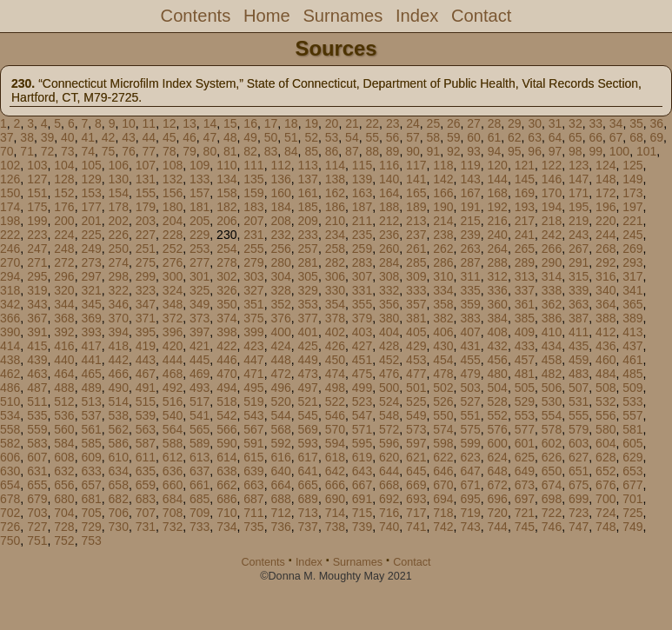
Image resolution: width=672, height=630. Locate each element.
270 (10, 262)
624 (498, 457)
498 (335, 388)
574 (443, 429)
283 (362, 262)
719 (470, 513)
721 (525, 513)
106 (119, 165)
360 (498, 304)
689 (308, 499)
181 (200, 207)
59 (454, 137)
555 (579, 415)
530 (552, 401)
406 (443, 332)
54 (352, 137)
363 (579, 304)
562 (119, 429)
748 (605, 527)
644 (389, 471)
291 (579, 262)
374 (226, 318)
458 (552, 360)
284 (389, 262)
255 (253, 249)
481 (525, 374)
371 (146, 318)
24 (413, 123)
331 (362, 290)
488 (64, 388)
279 (253, 262)
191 (470, 207)
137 (308, 179)
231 (253, 235)
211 (362, 221)
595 (362, 443)
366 (10, 318)
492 (173, 388)
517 (200, 401)
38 (27, 137)
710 (226, 513)
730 (119, 527)
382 (443, 318)
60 (474, 137)
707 (146, 513)
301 (200, 276)
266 (552, 249)
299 (146, 276)
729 (91, 527)
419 (146, 346)
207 (253, 221)
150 (10, 193)
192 (498, 207)
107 (146, 165)
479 (470, 374)
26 (454, 123)
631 (37, 471)
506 (552, 388)
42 (109, 137)
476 (389, 374)
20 (332, 123)
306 (335, 276)
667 (362, 485)
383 (470, 318)
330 (335, 290)
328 (280, 290)
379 (362, 318)
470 (226, 374)
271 (37, 262)
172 (605, 193)
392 (64, 332)
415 (37, 346)
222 (10, 235)
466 (119, 374)
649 (525, 471)
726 (10, 527)
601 (525, 443)
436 (605, 346)
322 (119, 290)
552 (498, 415)
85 (311, 151)
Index (417, 16)
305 (308, 276)
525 (416, 401)
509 (632, 388)
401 (308, 332)
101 (646, 151)
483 (579, 374)
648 (498, 471)
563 (146, 429)
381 (416, 318)
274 (119, 262)
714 (335, 513)
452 (389, 360)
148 (605, 179)
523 (362, 401)
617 (308, 457)
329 (308, 290)
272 (64, 262)
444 (173, 360)
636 (173, 471)
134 (226, 179)
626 (552, 457)
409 (525, 332)
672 (498, 485)
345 (91, 304)
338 (552, 290)
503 (470, 388)
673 (525, 485)
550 (443, 415)
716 (389, 513)
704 (64, 513)
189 (416, 207)
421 (200, 346)
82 (250, 151)
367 (37, 318)
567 (253, 429)
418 (119, 346)
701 (632, 499)
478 (443, 374)
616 (280, 457)
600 (498, 443)
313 (525, 276)
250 (119, 249)
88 (372, 151)
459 (579, 360)
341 (632, 290)
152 (64, 193)
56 (393, 137)
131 (146, 179)
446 (226, 360)
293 (632, 262)
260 (389, 249)
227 (146, 235)
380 (389, 318)
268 (605, 249)
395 (146, 332)
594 (335, 443)
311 (470, 276)
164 (389, 193)
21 (352, 123)
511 (37, 401)
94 (495, 151)
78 (170, 151)
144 (498, 179)
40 (68, 137)
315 (579, 276)
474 (335, 374)
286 (443, 262)
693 (416, 499)
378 (335, 318)
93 (474, 151)
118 (443, 165)
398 (226, 332)
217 (525, 221)
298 (119, 276)
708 (173, 513)
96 (535, 151)
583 (37, 443)
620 (389, 457)
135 (253, 179)
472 (280, 374)
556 (605, 415)
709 (200, 513)
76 (129, 151)
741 (416, 527)
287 (470, 262)
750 (10, 540)
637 (200, 471)
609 (91, 457)
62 (515, 137)
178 (119, 207)
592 (280, 443)
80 (210, 151)
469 (200, 374)
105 (91, 165)
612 (173, 457)
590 (226, 443)
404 (389, 332)
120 (498, 165)
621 (416, 457)
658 (119, 485)
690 (335, 499)
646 (443, 471)
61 (495, 137)
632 (64, 471)
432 (498, 346)
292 (605, 262)
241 (525, 235)
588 (173, 443)
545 (308, 415)
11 (150, 123)
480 (498, 374)
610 (119, 457)
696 (498, 499)
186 (335, 207)
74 (88, 151)
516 (173, 401)
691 (362, 499)
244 (605, 235)
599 (470, 443)
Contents (196, 16)
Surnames (343, 16)
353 (308, 304)
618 (335, 457)
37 (7, 137)
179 (146, 207)
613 (200, 457)
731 (146, 527)
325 (200, 290)
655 (37, 485)
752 (64, 540)
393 (91, 332)
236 (389, 235)
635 (146, 471)
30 (535, 123)
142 (443, 179)
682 (119, 499)
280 (280, 262)
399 (253, 332)
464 (64, 374)
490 (119, 388)
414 (10, 346)
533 (632, 401)
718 (443, 513)
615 (253, 457)
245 (632, 235)
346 (119, 304)
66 (595, 137)
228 (173, 235)
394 (119, 332)
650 (552, 471)
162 (335, 193)
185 (308, 207)
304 (280, 276)
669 (416, 485)
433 (525, 346)
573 (416, 429)
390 (10, 332)
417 (91, 346)
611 (146, 457)
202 (119, 221)
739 (362, 527)
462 (10, 374)
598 (443, 443)
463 (37, 374)
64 (556, 137)
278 (226, 262)
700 (605, 499)
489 (91, 388)
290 (552, 262)
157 (200, 193)
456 (498, 360)
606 (10, 457)
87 (352, 151)
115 (362, 165)
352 (280, 304)
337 (525, 290)
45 (170, 137)
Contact (481, 16)
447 (253, 360)
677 (632, 485)
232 (280, 235)
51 (291, 137)
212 (389, 221)
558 (10, 429)
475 (362, 374)
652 (605, 471)
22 (373, 123)
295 (37, 276)
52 (311, 137)
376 (280, 318)
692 (389, 499)
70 (7, 151)
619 (362, 457)
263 (470, 249)
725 (632, 513)
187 (362, 207)
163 (362, 193)
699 (579, 499)
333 (416, 290)
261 (416, 249)
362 (552, 304)
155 (146, 193)
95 (515, 151)
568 (280, 429)
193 (525, 207)
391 (37, 332)
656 (64, 485)
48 (230, 137)
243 (579, 235)
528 (498, 401)
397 (200, 332)
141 (416, 179)
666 (335, 485)
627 (579, 457)
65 (576, 137)
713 (308, 513)
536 (64, 415)
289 (525, 262)
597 (416, 443)
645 (416, 471)
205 (200, 221)
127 (37, 179)
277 (200, 262)
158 (226, 193)
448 (280, 360)
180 (173, 207)
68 (636, 137)
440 (64, 360)
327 (253, 290)
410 (552, 332)
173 (632, 193)
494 (226, 388)
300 (173, 276)
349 (200, 304)
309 (416, 276)
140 (389, 179)
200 (64, 221)
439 (37, 360)
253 (200, 249)
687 (253, 499)
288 (498, 262)
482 (552, 374)
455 (470, 360)
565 (200, 429)
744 (498, 527)
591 (253, 443)
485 (632, 374)
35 (636, 123)
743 (470, 527)
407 (470, 332)
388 (605, 318)
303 (253, 276)
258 (335, 249)
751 (37, 540)
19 (311, 123)
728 (64, 527)
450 (335, 360)
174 (10, 207)
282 (335, 262)
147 (579, 179)
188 (389, 207)
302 (226, 276)
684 (173, 499)
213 (416, 221)
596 (389, 443)
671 (470, 485)
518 (226, 401)
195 (579, 207)
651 (579, 471)
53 (332, 137)
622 (443, 457)
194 (552, 207)
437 (632, 346)
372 (173, 318)
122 (552, 165)
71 (27, 151)
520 (280, 401)
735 (253, 527)
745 (525, 527)
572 (389, 429)
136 (280, 179)
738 (335, 527)
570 (335, 429)
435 (579, 346)
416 (64, 346)
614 (226, 457)
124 (605, 165)
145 (525, 179)
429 (416, 346)
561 (91, 429)
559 (37, 429)
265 (525, 249)
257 (308, 249)
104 (64, 165)
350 (226, 304)
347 (146, 304)
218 (552, 221)
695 (470, 499)
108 (173, 165)
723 (579, 513)
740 (389, 527)
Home (267, 16)
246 (10, 249)
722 (552, 513)
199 (37, 221)
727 (37, 527)
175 (37, 207)
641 (308, 471)
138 (335, 179)
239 (470, 235)
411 (579, 332)
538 (119, 415)
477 (416, 374)
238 (443, 235)
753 (91, 540)
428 (389, 346)
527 (470, 401)
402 (335, 332)
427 (362, 346)
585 (91, 443)
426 (335, 346)
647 (470, 471)
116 (389, 165)
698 (552, 499)
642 (335, 471)
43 (129, 137)
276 (173, 262)
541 (200, 415)
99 (595, 151)
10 (129, 123)
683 (146, 499)
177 (91, 207)
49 (250, 137)
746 (552, 527)
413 (632, 332)
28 (495, 123)
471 (253, 374)
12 (170, 123)
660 (173, 485)
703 (37, 513)
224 (64, 235)
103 (37, 165)
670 (443, 485)
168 (498, 193)
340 (605, 290)
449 (308, 360)
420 (173, 346)
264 (498, 249)
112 (280, 165)
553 (525, 415)
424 (280, 346)
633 (91, 471)
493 (200, 388)
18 (291, 123)
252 (173, 249)
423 (253, 346)
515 (146, 401)
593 (308, 443)
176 (64, 207)
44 (150, 137)
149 (632, 179)
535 (37, 415)
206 (226, 221)
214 (443, 221)
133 (200, 179)
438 (10, 360)
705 (91, 513)
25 (434, 123)
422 (226, 346)
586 (119, 443)
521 (308, 401)
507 (579, 388)
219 (579, 221)
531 (579, 401)
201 (91, 221)
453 (416, 360)
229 (200, 235)
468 (173, 374)
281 (308, 262)
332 (389, 290)
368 (64, 318)
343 (37, 304)
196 (605, 207)
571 (362, 429)
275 (146, 262)
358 (443, 304)
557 (632, 415)
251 (146, 249)
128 (64, 179)
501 (416, 388)
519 (253, 401)
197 (632, 207)
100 (619, 151)
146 (552, 179)
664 (280, 485)
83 (271, 151)
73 (68, 151)
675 (579, 485)
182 (226, 207)
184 (280, 207)
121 (525, 165)
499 (362, 388)
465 (91, 374)
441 (91, 360)
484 (605, 374)
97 (556, 151)
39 (48, 137)
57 (413, 137)
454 (443, 360)
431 (470, 346)
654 (10, 485)
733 (200, 527)
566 (226, 429)
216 (498, 221)
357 (416, 304)
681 (91, 499)
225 (91, 235)
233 (308, 235)
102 (10, 165)
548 (389, 415)
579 (579, 429)
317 (632, 276)
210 (335, 221)
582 (10, 443)
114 (335, 165)
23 (393, 123)
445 (200, 360)
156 (173, 193)
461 (632, 360)
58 (434, 137)
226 (119, 235)
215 (470, 221)
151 (37, 193)
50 (271, 137)
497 (308, 388)
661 (200, 485)
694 (443, 499)
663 (253, 485)
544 (280, 415)
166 (443, 193)
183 (253, 207)
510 (10, 401)
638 (226, 471)
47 (210, 137)
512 (64, 401)
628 (605, 457)
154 (119, 193)
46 (190, 137)
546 (335, 415)
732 (173, 527)
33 (595, 123)
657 (91, 485)
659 (146, 485)
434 (552, 346)
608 (64, 457)
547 (362, 415)
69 (657, 137)
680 (64, 499)
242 (552, 235)
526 (443, 401)
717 (416, 513)
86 (332, 151)
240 (498, 235)
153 (91, 193)
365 (632, 304)
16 (250, 123)
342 (10, 304)
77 (150, 151)
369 (91, 318)
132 (173, 179)
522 (335, 401)
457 (525, 360)
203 (146, 221)
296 (64, 276)
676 (605, 485)
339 (579, 290)
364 (605, 304)
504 (498, 388)
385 (525, 318)
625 (525, 457)
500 (389, 388)
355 (362, 304)
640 (280, 471)
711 (253, 513)
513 (91, 401)
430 (443, 346)
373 (200, 318)
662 (226, 485)
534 (10, 415)
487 (37, 388)
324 (173, 290)
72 (48, 151)
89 (393, 151)
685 (200, 499)
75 (109, 151)
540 (173, 415)
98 (576, 151)
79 (190, 151)
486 (10, 388)
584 (64, 443)
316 (605, 276)
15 (230, 123)
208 (280, 221)
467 (146, 374)
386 (552, 318)
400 (280, 332)
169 (525, 193)
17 (271, 123)
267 (579, 249)
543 (253, 415)
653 (632, 471)
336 (498, 290)
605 (632, 443)
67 (616, 137)
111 (253, 165)
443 (146, 360)
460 (605, 360)
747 (579, 527)
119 (470, 165)
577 (525, 429)
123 (579, 165)
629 (632, 457)
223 (37, 235)
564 (173, 429)
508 (605, 388)
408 (498, 332)
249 (91, 249)
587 (146, 443)
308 (389, 276)
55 (372, 137)
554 (552, 415)
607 (37, 457)
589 (200, 443)
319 (37, 290)
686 (226, 499)
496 (280, 388)
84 (291, 151)
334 (443, 290)
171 (579, 193)
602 (552, 443)
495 (253, 388)
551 (470, 415)
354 (335, 304)
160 (280, 193)
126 (10, 179)
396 (173, 332)
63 (535, 137)
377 (308, 318)
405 (416, 332)
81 (230, 151)
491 (146, 388)
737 (308, 527)
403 (362, 332)
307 (362, 276)
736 (280, 527)
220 (605, 221)
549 (416, 415)
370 (119, 318)
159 (253, 193)
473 (308, 374)
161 (308, 193)
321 (91, 290)
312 (498, 276)
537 (91, 415)
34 (616, 123)
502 (443, 388)
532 (605, 401)
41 (88, 137)
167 (470, 193)
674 (552, 485)
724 (605, 513)
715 (362, 513)
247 (37, 249)
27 (474, 123)
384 (498, 318)
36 (657, 123)
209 (308, 221)
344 (64, 304)
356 (389, 304)
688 (280, 499)
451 (362, 360)
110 (226, 165)
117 (416, 165)
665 (308, 485)
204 (173, 221)
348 (173, 304)
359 (470, 304)
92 (454, 151)
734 (226, 527)
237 (416, 235)
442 (119, 360)
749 (632, 527)
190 (443, 207)
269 (632, 249)
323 (146, 290)
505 (525, 388)
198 (10, 221)
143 (470, 179)
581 (632, 429)
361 (525, 304)
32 (576, 123)
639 (253, 471)
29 (515, 123)
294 (10, 276)
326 (226, 290)
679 (37, 499)
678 (10, 499)
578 (552, 429)
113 (308, 165)
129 (91, 179)
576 (498, 429)
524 (389, 401)
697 (525, 499)
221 (632, 221)
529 (525, 401)
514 (119, 401)
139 (362, 179)
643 (362, 471)
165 (416, 193)
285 (416, 262)
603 (579, 443)
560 (64, 429)
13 (190, 123)
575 (470, 429)
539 (146, 415)
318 (10, 290)
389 (632, 318)
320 (64, 290)
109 (200, 165)
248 (64, 249)
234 (335, 235)
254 (226, 249)
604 (605, 443)
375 (253, 318)
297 (91, 276)
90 (413, 151)
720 (498, 513)
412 (605, 332)
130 (119, 179)
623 (470, 457)
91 (434, 151)
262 (443, 249)
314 (552, 276)
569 (308, 429)
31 (556, 123)
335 (470, 290)
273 (91, 262)
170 (552, 193)
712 (280, 513)
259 (362, 249)
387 (579, 318)
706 (119, 513)
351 (253, 304)
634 (119, 471)
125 (632, 165)
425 (308, 346)
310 (443, 276)
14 (210, 123)
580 (605, 429)
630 (10, 471)
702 (10, 513)
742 (443, 527)
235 (362, 235)
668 (389, 485)
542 (226, 415)
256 (280, 249)
